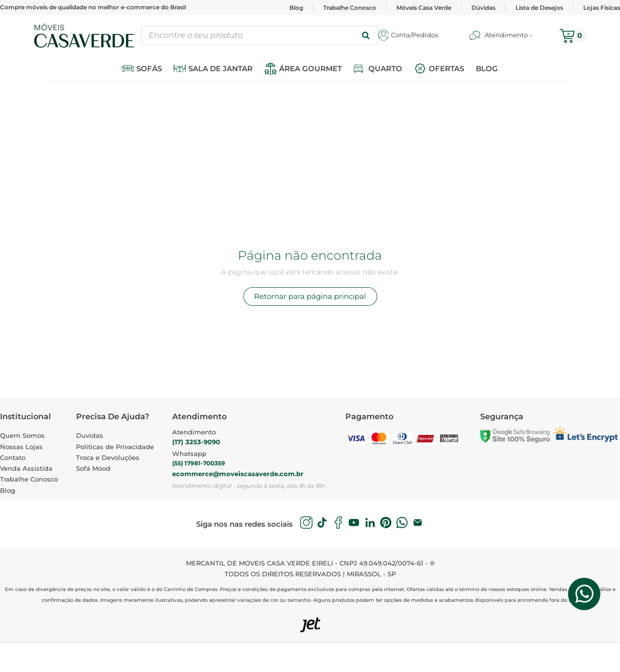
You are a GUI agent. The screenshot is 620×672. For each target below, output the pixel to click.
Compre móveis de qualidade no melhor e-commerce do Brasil (93, 7)
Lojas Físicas (602, 8)
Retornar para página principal (310, 296)
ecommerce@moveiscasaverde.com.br (238, 474)
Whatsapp (189, 454)
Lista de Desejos (539, 8)
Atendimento (194, 432)
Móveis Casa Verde (424, 8)
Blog (296, 8)
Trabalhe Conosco (350, 8)
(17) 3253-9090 (196, 442)
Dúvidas (483, 8)
